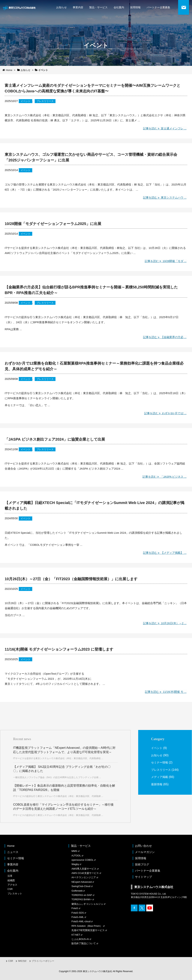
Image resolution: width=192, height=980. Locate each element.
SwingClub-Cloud (81, 886)
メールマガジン (145, 852)
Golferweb (77, 891)
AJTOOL (76, 856)
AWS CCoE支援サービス (85, 873)
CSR (10, 889)
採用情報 (135, 7)
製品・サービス (98, 7)
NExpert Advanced (82, 882)
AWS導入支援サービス (84, 869)
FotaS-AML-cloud (81, 921)
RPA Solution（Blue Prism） (87, 926)
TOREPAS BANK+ (82, 899)
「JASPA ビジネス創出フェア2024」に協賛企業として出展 (55, 439)
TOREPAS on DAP (82, 895)
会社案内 (119, 7)
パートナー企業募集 (158, 7)
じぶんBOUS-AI (80, 939)
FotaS (75, 908)
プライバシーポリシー (43, 961)
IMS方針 (22, 961)
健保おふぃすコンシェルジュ (87, 904)
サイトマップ (143, 877)
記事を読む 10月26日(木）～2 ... (164, 623)
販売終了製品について (84, 943)
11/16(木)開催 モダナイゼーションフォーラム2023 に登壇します (59, 649)
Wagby (75, 864)
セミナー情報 (160, 762)
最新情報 (157, 789)
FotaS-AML (78, 917)
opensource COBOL (82, 860)
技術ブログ (142, 864)
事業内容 (78, 7)
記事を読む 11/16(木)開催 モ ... (165, 692)
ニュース (13, 852)
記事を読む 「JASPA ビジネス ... (164, 477)
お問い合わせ (143, 846)
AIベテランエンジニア (84, 877)
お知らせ (61, 7)
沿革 (10, 876)
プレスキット (15, 894)
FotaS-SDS (78, 913)
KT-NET (76, 935)
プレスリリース (46, 101)
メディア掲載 (160, 782)
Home (11, 846)
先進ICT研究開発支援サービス (88, 930)
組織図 (11, 880)
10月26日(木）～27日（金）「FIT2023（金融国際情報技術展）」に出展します (71, 579)
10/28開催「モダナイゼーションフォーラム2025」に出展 (53, 224)
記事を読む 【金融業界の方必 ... (164, 337)
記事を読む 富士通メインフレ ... (164, 128)
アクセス (12, 885)
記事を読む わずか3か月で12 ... (165, 413)
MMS (74, 851)
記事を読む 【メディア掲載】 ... (164, 553)
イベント (26, 101)
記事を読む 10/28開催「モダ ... (165, 261)
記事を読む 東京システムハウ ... (164, 198)
